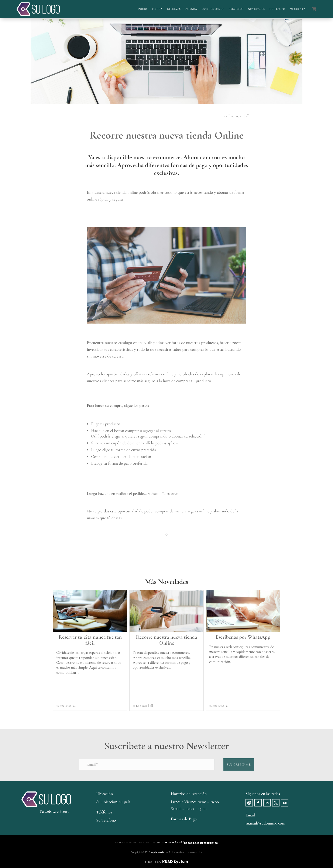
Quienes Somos (213, 9)
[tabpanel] (166, 541)
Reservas (174, 9)
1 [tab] (167, 537)
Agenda (191, 9)
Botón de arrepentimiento (201, 843)
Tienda (157, 9)
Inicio (143, 9)
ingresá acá (174, 843)
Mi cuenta (298, 9)
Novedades (256, 9)
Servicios (236, 9)
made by (167, 862)
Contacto (277, 9)
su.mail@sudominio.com (265, 823)
